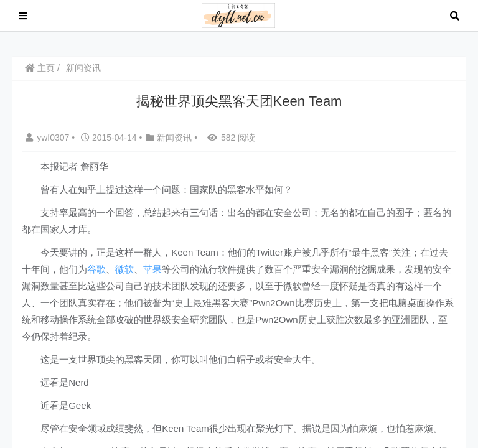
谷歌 (96, 269)
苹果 (152, 269)
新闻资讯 (83, 68)
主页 (40, 68)
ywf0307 (49, 138)
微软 (124, 269)
